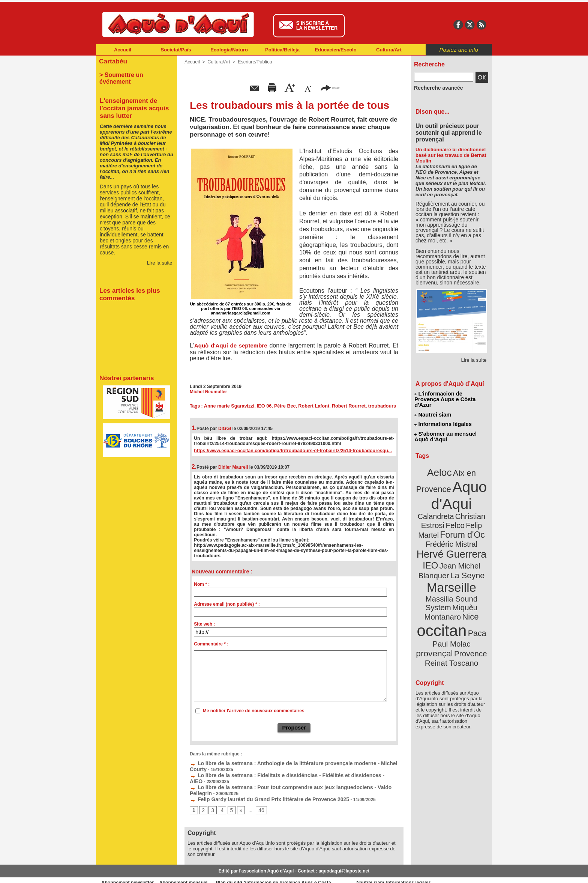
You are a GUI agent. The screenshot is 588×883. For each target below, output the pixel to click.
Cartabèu (112, 61)
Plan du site (261, 872)
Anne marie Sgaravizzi (227, 406)
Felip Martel (440, 509)
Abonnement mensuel (195, 872)
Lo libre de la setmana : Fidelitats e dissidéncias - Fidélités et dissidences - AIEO (280, 773)
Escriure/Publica (252, 62)
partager (330, 87)
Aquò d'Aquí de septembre (231, 345)
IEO (433, 536)
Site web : (204, 624)
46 (259, 800)
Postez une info (459, 50)
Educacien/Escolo (335, 50)
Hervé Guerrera (451, 527)
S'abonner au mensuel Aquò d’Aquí (445, 428)
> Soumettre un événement (133, 74)
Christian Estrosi (443, 501)
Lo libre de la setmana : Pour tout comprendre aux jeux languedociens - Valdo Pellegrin (287, 778)
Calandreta (470, 492)
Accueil (123, 50)
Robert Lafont (308, 406)
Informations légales (443, 417)
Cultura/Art (389, 50)
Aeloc (441, 463)
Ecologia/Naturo (229, 50)
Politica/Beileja (282, 50)
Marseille (439, 555)
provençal (468, 598)
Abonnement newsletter (129, 872)
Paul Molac (435, 598)
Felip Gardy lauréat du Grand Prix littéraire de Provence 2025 (259, 789)
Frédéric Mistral (460, 518)
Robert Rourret (341, 406)
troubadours (373, 406)
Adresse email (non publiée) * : (227, 604)
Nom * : (202, 584)
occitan (443, 586)
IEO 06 (261, 406)
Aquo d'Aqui (450, 482)
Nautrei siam (433, 408)
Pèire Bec (281, 406)
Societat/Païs (176, 50)
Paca (474, 588)
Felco (476, 501)
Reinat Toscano (457, 610)
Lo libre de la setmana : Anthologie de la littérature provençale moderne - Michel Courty (287, 763)
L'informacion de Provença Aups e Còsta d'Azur (451, 396)
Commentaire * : (211, 644)
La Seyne (465, 545)
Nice (468, 574)
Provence (441, 606)
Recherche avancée (435, 87)
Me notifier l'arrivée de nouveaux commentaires (254, 711)
